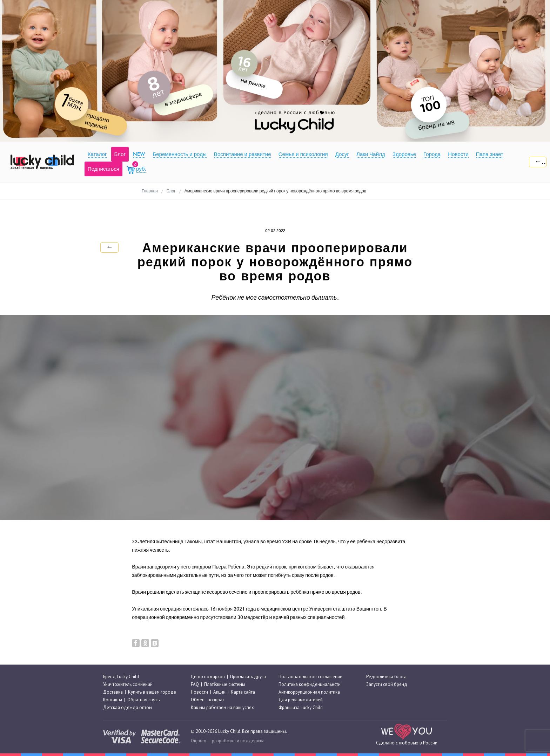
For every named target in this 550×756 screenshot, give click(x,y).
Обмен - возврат (207, 700)
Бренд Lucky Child (121, 677)
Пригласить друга (248, 677)
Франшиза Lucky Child (301, 708)
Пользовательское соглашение (310, 677)
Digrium (199, 741)
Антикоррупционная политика (309, 692)
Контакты (113, 700)
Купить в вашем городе (152, 692)
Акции (219, 692)
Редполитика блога (386, 677)
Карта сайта (243, 692)
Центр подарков (208, 677)
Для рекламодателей (301, 700)
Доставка (113, 692)
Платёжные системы (225, 684)
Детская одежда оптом (128, 708)
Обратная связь (143, 700)
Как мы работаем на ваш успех (222, 708)
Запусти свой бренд (387, 684)
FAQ (195, 684)
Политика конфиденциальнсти (310, 684)
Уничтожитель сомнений (128, 684)
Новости (199, 692)
